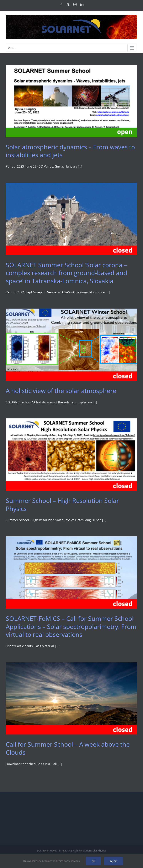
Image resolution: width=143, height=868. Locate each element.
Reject (114, 861)
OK (93, 861)
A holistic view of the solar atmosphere (61, 391)
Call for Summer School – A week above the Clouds (68, 748)
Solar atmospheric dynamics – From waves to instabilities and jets (70, 151)
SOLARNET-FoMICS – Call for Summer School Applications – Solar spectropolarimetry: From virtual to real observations (71, 626)
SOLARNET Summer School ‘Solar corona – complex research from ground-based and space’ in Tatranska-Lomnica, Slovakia (66, 273)
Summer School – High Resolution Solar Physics (62, 505)
